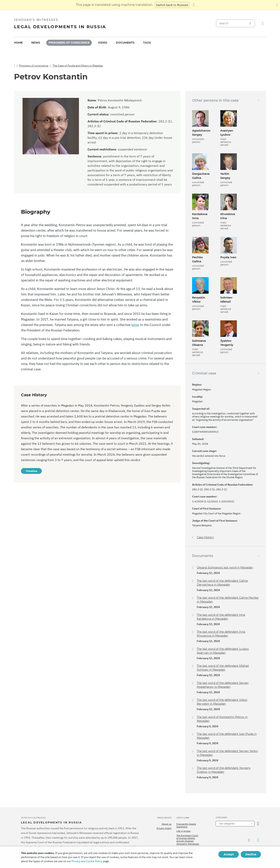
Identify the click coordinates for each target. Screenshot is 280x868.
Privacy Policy (164, 828)
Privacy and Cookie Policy (87, 861)
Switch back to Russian (172, 5)
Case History (205, 537)
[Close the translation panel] (277, 5)
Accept (229, 854)
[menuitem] (18, 43)
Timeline (31, 471)
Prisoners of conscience (69, 43)
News (36, 43)
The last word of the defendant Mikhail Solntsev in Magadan (223, 668)
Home (18, 43)
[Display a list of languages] (195, 5)
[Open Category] (258, 824)
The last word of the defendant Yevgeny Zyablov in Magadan (224, 770)
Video (103, 43)
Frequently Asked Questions (186, 825)
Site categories (227, 824)
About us (167, 824)
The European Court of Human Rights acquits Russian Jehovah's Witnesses (188, 840)
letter (135, 325)
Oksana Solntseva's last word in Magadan (225, 568)
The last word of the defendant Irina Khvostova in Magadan (221, 634)
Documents (125, 43)
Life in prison (183, 831)
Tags (147, 43)
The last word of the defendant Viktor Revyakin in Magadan (222, 702)
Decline (251, 854)
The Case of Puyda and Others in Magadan (78, 66)
